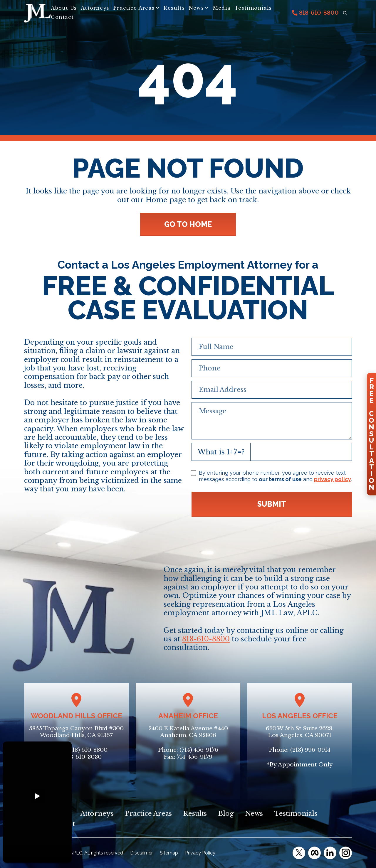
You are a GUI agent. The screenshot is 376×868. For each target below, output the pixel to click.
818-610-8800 (315, 13)
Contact (62, 17)
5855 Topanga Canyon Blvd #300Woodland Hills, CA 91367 (76, 732)
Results (174, 8)
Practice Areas (134, 8)
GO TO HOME (188, 224)
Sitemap (169, 853)
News (196, 8)
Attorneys (95, 8)
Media (222, 8)
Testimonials (253, 8)
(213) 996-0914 (310, 750)
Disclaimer (141, 853)
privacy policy (333, 479)
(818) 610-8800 (87, 750)
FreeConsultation (371, 434)
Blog (226, 814)
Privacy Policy (200, 853)
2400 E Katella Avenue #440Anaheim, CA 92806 (188, 732)
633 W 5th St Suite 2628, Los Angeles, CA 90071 (300, 732)
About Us (64, 8)
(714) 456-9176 (199, 750)
